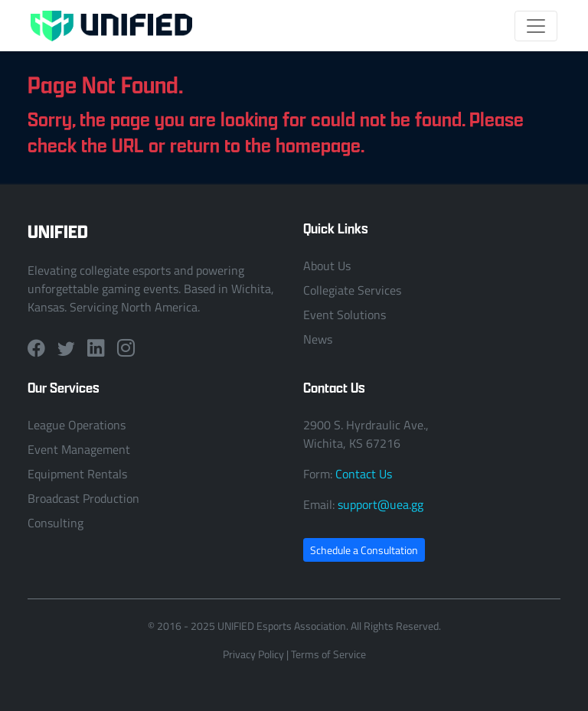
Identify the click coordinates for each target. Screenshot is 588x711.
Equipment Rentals (77, 474)
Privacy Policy (253, 654)
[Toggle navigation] (536, 26)
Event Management (79, 449)
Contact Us (364, 474)
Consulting (56, 523)
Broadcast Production (83, 498)
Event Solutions (345, 315)
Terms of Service (328, 654)
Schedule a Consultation (364, 550)
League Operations (77, 425)
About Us (327, 266)
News (318, 339)
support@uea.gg (381, 504)
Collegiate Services (352, 290)
